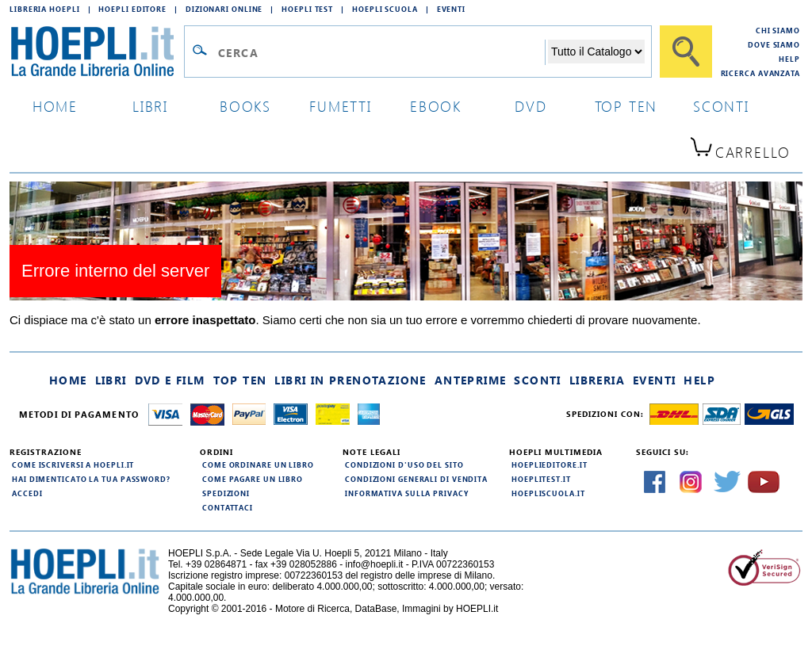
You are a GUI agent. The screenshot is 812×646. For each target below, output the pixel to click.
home (55, 106)
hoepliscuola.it (548, 493)
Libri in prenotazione (350, 380)
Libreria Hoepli (45, 9)
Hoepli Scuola (385, 9)
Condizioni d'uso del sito (404, 464)
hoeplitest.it (541, 479)
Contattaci (228, 507)
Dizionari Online (224, 9)
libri (150, 106)
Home (68, 380)
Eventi (451, 9)
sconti (721, 106)
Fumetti (341, 106)
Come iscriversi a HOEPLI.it (73, 464)
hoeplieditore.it (549, 464)
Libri (111, 380)
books (245, 106)
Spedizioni (226, 493)
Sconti (537, 380)
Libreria (597, 380)
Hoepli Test (307, 9)
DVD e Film (170, 380)
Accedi (27, 493)
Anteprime (471, 380)
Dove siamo (774, 44)
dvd (530, 106)
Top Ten (240, 380)
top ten (626, 106)
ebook (436, 106)
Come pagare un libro (253, 479)
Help (789, 59)
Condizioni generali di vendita (416, 479)
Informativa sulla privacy (407, 493)
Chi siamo (778, 30)
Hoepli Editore (132, 9)
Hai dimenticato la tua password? (91, 479)
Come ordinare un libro (258, 464)
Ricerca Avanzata (760, 73)
